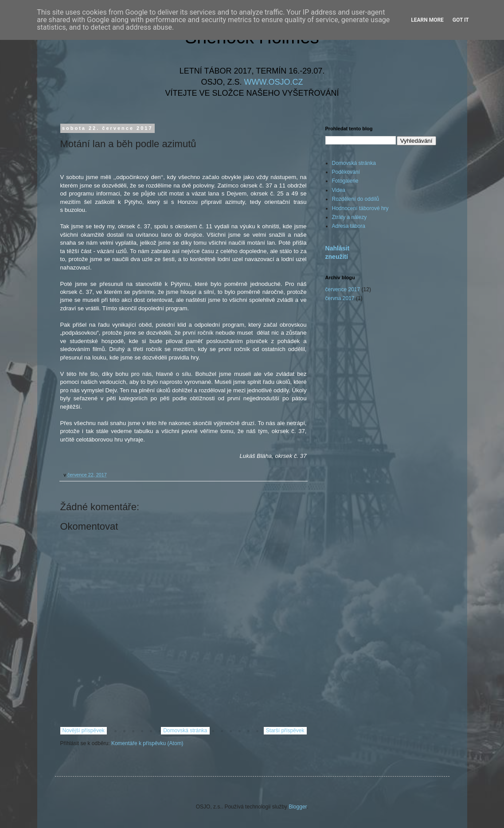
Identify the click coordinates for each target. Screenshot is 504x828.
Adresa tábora (349, 226)
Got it (461, 20)
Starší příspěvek (285, 730)
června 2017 (340, 298)
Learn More (427, 20)
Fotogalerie (345, 181)
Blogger (298, 807)
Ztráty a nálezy (350, 217)
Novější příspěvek (84, 730)
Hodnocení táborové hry (360, 208)
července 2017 (343, 289)
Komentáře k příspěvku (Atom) (147, 743)
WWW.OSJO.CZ (274, 82)
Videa (339, 190)
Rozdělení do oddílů (356, 199)
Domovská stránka (185, 730)
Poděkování (346, 172)
